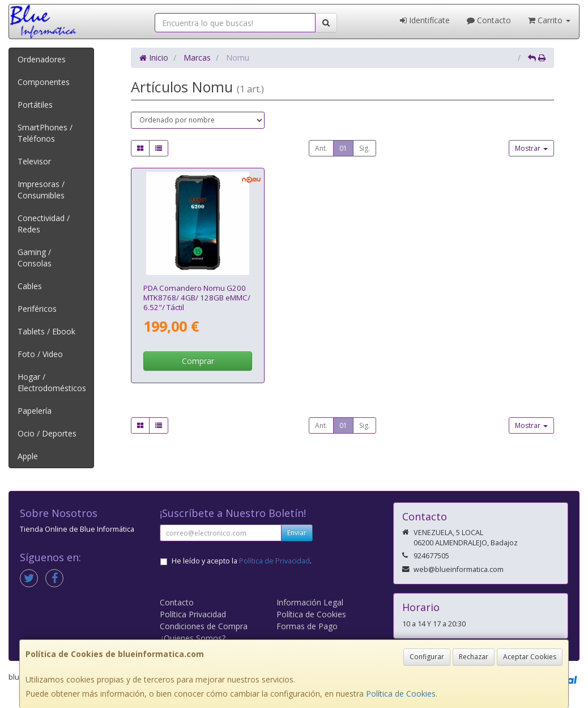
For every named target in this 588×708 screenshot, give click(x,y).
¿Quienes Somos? (193, 638)
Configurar (427, 657)
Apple (28, 456)
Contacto (489, 20)
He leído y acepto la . (242, 561)
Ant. (321, 148)
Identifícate (425, 20)
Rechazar (474, 657)
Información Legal (310, 602)
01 (343, 148)
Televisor (34, 161)
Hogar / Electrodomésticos (52, 382)
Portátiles (35, 105)
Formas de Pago (307, 626)
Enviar (297, 533)
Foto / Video (40, 354)
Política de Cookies (401, 694)
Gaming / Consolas (35, 258)
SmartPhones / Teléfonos (45, 133)
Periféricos (37, 309)
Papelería (35, 411)
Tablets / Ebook (46, 331)
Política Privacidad (193, 614)
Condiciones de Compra (204, 626)
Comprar (198, 361)
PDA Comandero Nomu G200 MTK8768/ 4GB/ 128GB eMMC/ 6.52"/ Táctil (197, 298)
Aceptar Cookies (530, 657)
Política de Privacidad (274, 561)
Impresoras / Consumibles (41, 190)
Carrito (549, 20)
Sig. (365, 148)
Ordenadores (42, 59)
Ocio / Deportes (47, 433)
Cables (30, 286)
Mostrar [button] (531, 148)
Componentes (44, 82)
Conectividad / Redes (44, 224)
